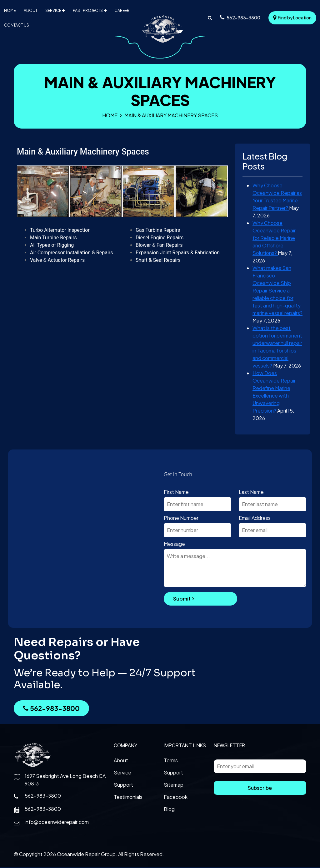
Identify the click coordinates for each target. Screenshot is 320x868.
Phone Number (181, 518)
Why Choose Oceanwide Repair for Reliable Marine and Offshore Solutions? (274, 239)
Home (10, 10)
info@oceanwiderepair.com (57, 822)
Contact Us (16, 25)
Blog (169, 810)
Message (174, 544)
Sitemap (174, 785)
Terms (171, 761)
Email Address (255, 518)
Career (122, 10)
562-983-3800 (51, 709)
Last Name (251, 492)
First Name (176, 492)
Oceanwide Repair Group (86, 855)
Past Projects (88, 10)
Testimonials (128, 797)
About (30, 10)
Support (123, 785)
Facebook (176, 797)
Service (53, 10)
